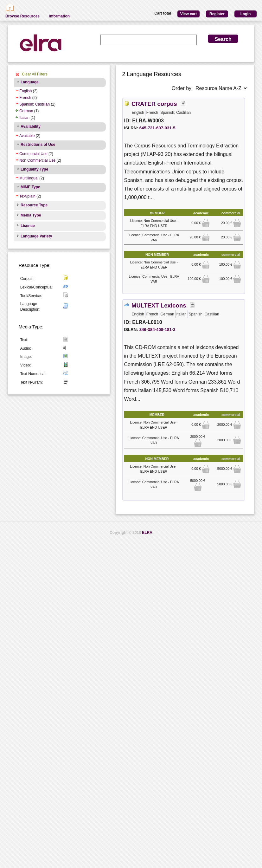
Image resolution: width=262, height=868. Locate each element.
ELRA (147, 533)
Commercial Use (33, 154)
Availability (31, 126)
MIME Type (30, 187)
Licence (28, 226)
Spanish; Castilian (35, 104)
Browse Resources (22, 16)
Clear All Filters (35, 74)
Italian (24, 118)
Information (59, 16)
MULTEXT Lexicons (159, 305)
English (26, 91)
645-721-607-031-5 (157, 128)
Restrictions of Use (38, 145)
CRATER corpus (154, 104)
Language (30, 82)
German (26, 111)
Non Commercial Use (37, 160)
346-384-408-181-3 (157, 330)
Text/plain (27, 196)
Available (27, 136)
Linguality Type (34, 169)
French (25, 98)
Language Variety (36, 236)
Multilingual (29, 178)
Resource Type (34, 205)
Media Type (31, 215)
